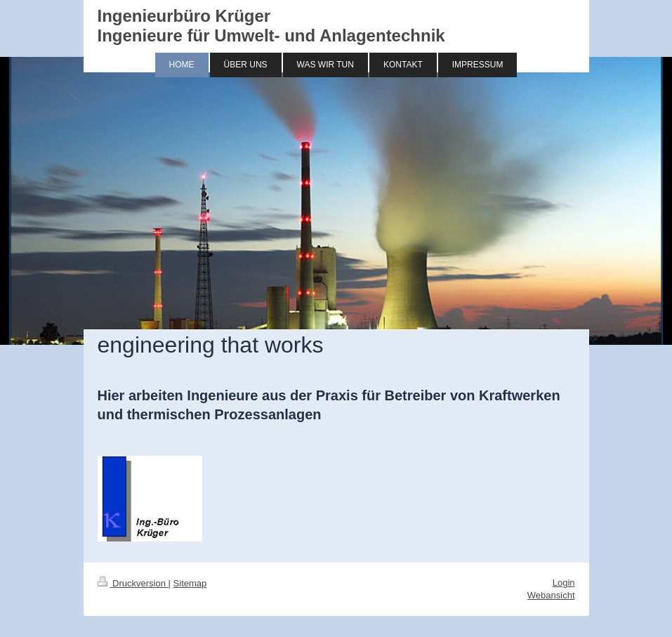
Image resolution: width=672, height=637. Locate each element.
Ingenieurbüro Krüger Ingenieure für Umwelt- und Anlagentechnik (271, 26)
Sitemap (190, 583)
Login (564, 583)
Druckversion (133, 583)
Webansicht (551, 595)
